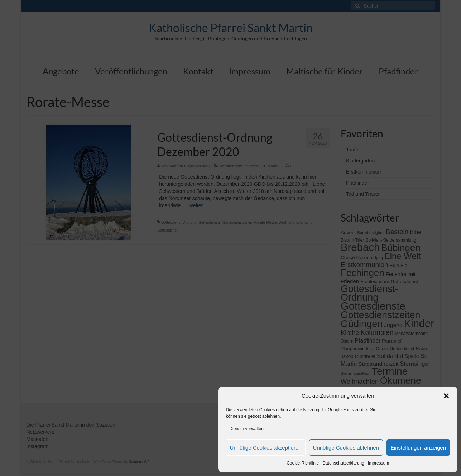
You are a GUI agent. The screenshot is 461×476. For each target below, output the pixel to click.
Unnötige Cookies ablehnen (346, 448)
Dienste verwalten (246, 429)
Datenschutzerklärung (343, 463)
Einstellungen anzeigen (418, 448)
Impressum (378, 463)
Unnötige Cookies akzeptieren (265, 448)
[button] (446, 396)
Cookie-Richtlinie (303, 463)
